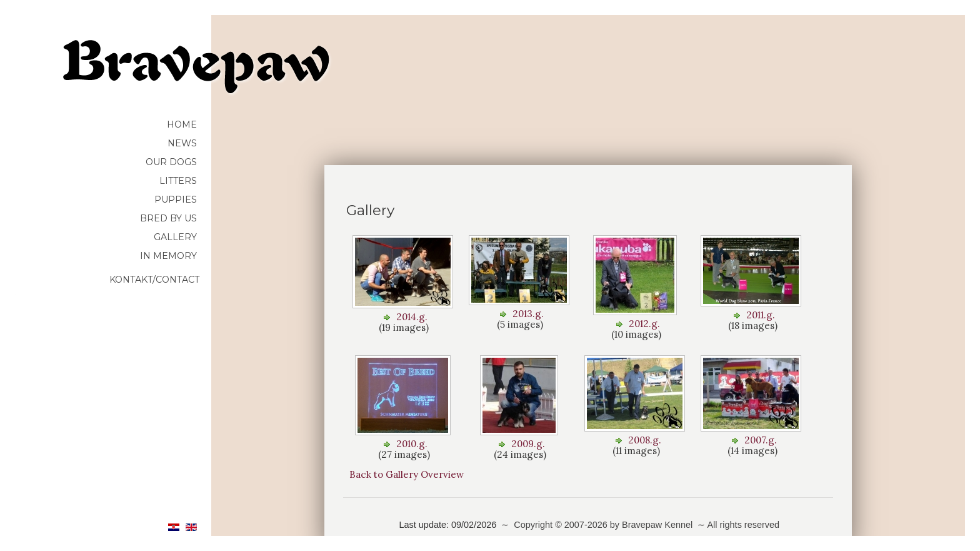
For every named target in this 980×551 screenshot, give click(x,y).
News (182, 143)
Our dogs (171, 162)
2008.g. (645, 440)
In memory (168, 256)
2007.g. (761, 440)
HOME (182, 124)
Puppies (176, 200)
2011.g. (761, 315)
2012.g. (644, 324)
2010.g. (412, 444)
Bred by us (168, 218)
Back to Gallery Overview (407, 474)
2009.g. (528, 444)
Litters (178, 181)
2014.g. (412, 317)
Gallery (175, 237)
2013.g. (528, 314)
